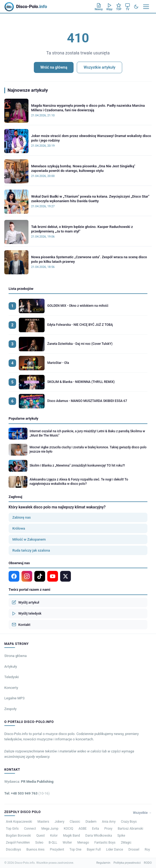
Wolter (67, 843)
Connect (30, 829)
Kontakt (21, 625)
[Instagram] (27, 576)
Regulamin (103, 863)
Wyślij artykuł (26, 602)
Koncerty (11, 688)
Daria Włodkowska (99, 836)
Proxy (108, 829)
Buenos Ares (35, 849)
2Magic (126, 843)
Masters (43, 822)
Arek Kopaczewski (19, 822)
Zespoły (10, 709)
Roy (147, 849)
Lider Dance (115, 849)
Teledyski (12, 677)
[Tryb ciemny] (136, 7)
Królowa (19, 528)
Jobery (59, 822)
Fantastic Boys (105, 843)
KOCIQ (69, 829)
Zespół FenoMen (18, 843)
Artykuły (11, 666)
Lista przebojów (21, 289)
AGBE (82, 829)
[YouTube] (53, 576)
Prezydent (57, 849)
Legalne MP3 (14, 698)
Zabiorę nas (21, 517)
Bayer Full (94, 849)
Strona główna (15, 656)
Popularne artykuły (23, 418)
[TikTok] (40, 576)
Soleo (39, 843)
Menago (83, 843)
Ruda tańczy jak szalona (31, 550)
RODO (148, 863)
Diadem (91, 822)
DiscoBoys (13, 849)
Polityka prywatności (127, 863)
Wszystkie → (142, 813)
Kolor (54, 836)
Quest (40, 836)
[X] (66, 576)
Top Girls (12, 829)
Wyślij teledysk (27, 614)
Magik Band (72, 836)
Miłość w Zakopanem (29, 539)
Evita (96, 829)
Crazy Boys (129, 822)
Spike (121, 836)
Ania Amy (109, 822)
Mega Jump (50, 829)
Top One (75, 849)
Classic (75, 822)
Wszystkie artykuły (99, 67)
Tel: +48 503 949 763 (27, 793)
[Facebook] (14, 576)
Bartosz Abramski (130, 829)
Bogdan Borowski (18, 836)
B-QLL (53, 843)
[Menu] (146, 7)
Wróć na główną (54, 67)
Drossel (134, 849)
